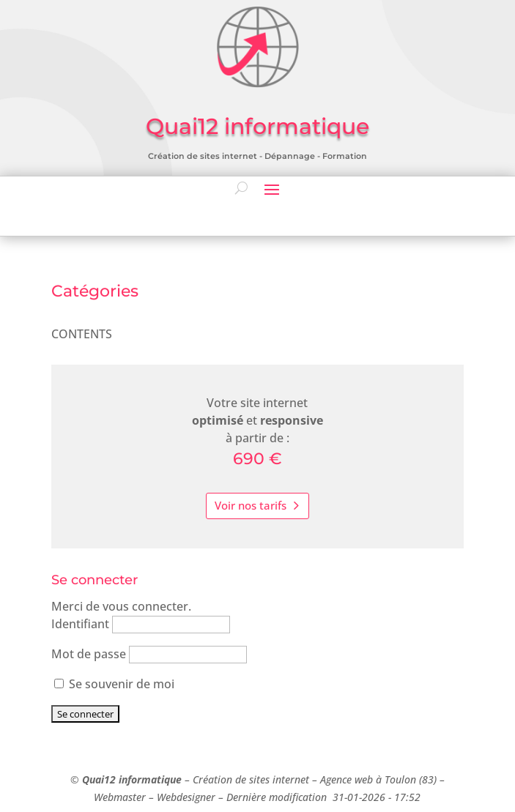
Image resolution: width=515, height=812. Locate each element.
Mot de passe (89, 654)
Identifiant (80, 624)
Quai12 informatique (132, 779)
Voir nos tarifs (251, 505)
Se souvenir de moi (114, 684)
